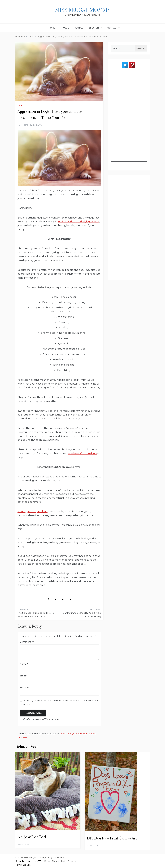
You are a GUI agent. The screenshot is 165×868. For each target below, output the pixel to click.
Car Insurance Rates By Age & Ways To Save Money (82, 615)
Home (52, 28)
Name (24, 664)
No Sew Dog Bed (32, 837)
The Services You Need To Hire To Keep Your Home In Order (36, 615)
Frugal (65, 28)
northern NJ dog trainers (82, 453)
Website (24, 687)
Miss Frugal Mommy (83, 10)
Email (23, 676)
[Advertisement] (129, 119)
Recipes (79, 28)
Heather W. (37, 125)
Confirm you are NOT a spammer (40, 719)
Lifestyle (95, 28)
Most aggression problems (33, 511)
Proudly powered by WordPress (33, 861)
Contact (113, 28)
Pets (20, 106)
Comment (26, 642)
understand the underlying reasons (79, 222)
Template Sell (23, 865)
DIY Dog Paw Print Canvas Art (112, 838)
